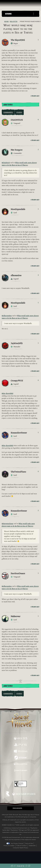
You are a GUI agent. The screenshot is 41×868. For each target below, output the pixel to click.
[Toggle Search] (36, 14)
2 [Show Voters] (38, 149)
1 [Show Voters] (38, 40)
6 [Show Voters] (38, 120)
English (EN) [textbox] (17, 808)
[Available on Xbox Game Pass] (21, 764)
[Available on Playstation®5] (21, 745)
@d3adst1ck (6, 163)
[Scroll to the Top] (12, 866)
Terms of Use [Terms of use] (29, 843)
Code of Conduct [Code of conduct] (22, 846)
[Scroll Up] (15, 866)
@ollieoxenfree (7, 316)
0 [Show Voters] (38, 380)
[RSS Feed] (3, 22)
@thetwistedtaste (7, 524)
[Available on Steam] (21, 758)
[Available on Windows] (21, 751)
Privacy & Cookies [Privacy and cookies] (9, 846)
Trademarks (32, 846)
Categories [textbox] (8, 14)
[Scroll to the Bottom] (29, 866)
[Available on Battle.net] (21, 771)
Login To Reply (8, 105)
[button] (19, 14)
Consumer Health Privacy (21, 848)
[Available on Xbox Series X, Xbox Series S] (21, 739)
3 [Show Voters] (38, 275)
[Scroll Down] (26, 866)
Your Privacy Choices (17, 843)
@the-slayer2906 (7, 393)
